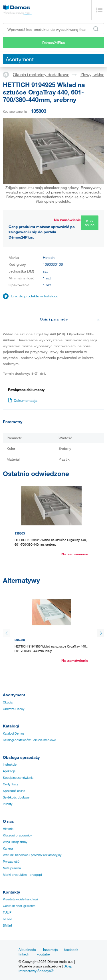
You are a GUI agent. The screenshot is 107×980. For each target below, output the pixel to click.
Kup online (90, 223)
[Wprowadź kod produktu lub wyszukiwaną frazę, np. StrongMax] (53, 29)
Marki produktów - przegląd (22, 875)
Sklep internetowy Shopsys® (45, 968)
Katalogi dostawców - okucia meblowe (29, 740)
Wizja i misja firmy (15, 842)
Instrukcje (10, 765)
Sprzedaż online (14, 791)
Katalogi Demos (14, 733)
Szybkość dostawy (16, 797)
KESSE (8, 919)
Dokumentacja (23, 400)
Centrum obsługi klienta (19, 906)
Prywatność (11, 862)
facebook (71, 949)
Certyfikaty (11, 784)
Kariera (8, 848)
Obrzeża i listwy (14, 709)
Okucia (8, 702)
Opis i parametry (70, 319)
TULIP (7, 912)
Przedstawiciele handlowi (20, 899)
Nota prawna (12, 868)
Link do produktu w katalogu (35, 296)
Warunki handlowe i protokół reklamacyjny (32, 855)
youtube (43, 954)
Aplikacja (9, 771)
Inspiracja (50, 949)
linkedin (25, 954)
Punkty (8, 804)
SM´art (7, 925)
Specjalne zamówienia (18, 778)
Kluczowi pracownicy (17, 835)
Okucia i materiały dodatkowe (41, 74)
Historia (8, 829)
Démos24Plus (54, 43)
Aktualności (28, 949)
